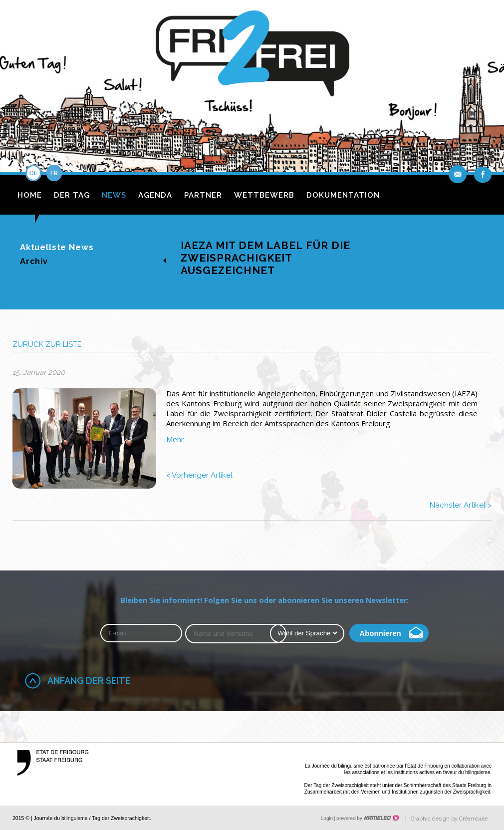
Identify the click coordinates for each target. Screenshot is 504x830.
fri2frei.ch (252, 56)
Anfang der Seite (89, 681)
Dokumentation (343, 195)
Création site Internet (367, 818)
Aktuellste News (57, 247)
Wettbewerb (264, 195)
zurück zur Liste (47, 344)
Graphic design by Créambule (449, 819)
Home (30, 195)
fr (54, 173)
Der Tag (72, 195)
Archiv (34, 261)
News (114, 195)
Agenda (155, 195)
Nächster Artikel (461, 505)
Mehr (175, 439)
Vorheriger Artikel (199, 475)
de (33, 173)
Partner (203, 195)
